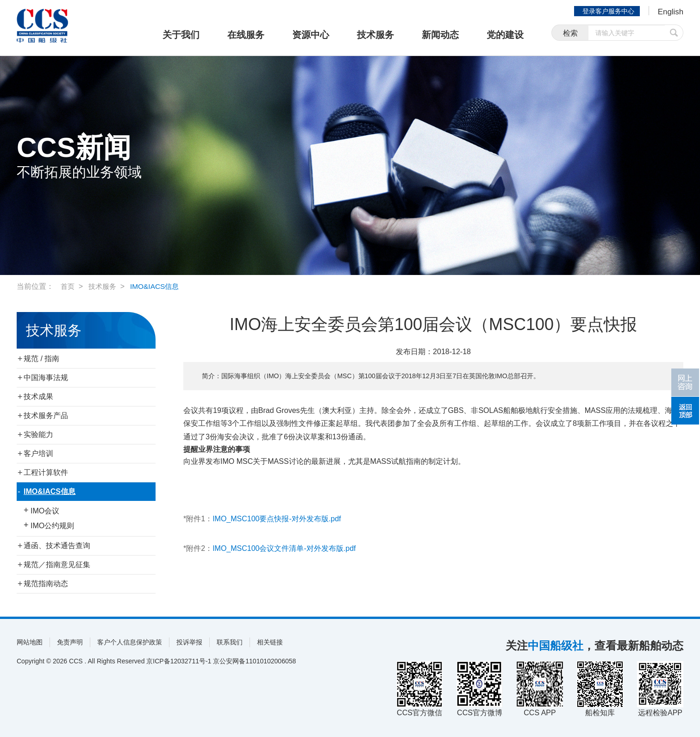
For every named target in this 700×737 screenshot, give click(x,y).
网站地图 (30, 642)
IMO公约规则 (52, 526)
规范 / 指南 (41, 359)
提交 (674, 34)
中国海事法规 (46, 378)
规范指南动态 (46, 584)
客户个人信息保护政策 (130, 642)
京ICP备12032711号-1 (179, 661)
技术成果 (38, 397)
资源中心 (311, 35)
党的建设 (505, 35)
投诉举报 (189, 642)
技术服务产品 (46, 415)
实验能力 (38, 434)
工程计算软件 (46, 472)
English (670, 12)
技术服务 (375, 35)
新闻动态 (440, 35)
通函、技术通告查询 (57, 546)
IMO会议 (45, 511)
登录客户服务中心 (606, 11)
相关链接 (270, 642)
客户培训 (38, 453)
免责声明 (70, 642)
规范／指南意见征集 (57, 565)
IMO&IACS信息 (158, 286)
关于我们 (181, 35)
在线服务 (246, 35)
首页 (68, 286)
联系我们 (230, 642)
